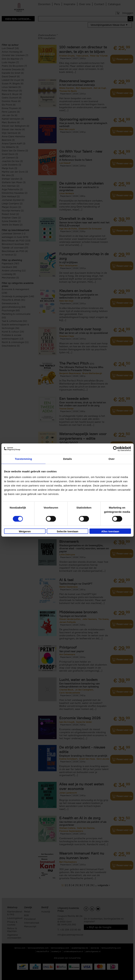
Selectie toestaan (68, 531)
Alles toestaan (110, 531)
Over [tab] (112, 459)
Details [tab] (67, 459)
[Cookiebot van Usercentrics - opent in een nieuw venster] (116, 449)
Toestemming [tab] (24, 459)
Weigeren (25, 531)
